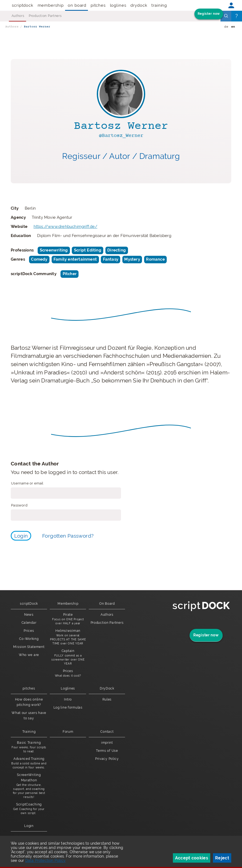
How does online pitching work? (29, 702)
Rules (107, 699)
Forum (68, 732)
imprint (107, 743)
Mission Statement (29, 647)
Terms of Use (107, 751)
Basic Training (29, 747)
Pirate (68, 619)
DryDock (139, 5)
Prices (29, 631)
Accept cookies (192, 858)
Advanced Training (29, 763)
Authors (18, 16)
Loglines (118, 5)
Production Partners (45, 16)
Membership (51, 5)
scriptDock (23, 5)
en (233, 27)
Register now (209, 14)
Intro (68, 699)
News (29, 615)
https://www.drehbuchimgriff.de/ (65, 227)
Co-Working (29, 639)
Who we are (29, 655)
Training (159, 5)
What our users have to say (29, 716)
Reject (222, 858)
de (226, 27)
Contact (107, 732)
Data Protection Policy (45, 860)
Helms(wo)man (68, 637)
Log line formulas (68, 707)
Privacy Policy (107, 759)
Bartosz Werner (37, 27)
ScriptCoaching (29, 809)
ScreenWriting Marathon (29, 786)
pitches (98, 5)
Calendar (29, 623)
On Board (77, 5)
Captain (68, 657)
